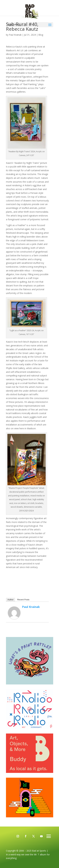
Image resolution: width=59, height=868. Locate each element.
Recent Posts (23, 600)
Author (11, 600)
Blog (41, 35)
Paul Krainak (15, 35)
